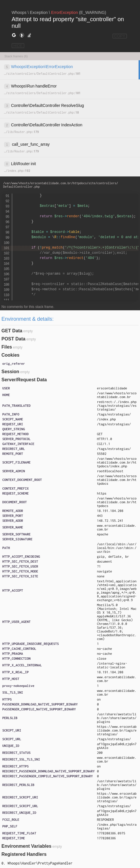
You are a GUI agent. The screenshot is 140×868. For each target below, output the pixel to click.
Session (10, 372)
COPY (120, 36)
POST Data (13, 339)
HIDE (18, 46)
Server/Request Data (24, 380)
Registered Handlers (24, 854)
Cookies (10, 355)
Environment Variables (27, 846)
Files (7, 347)
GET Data (12, 331)
